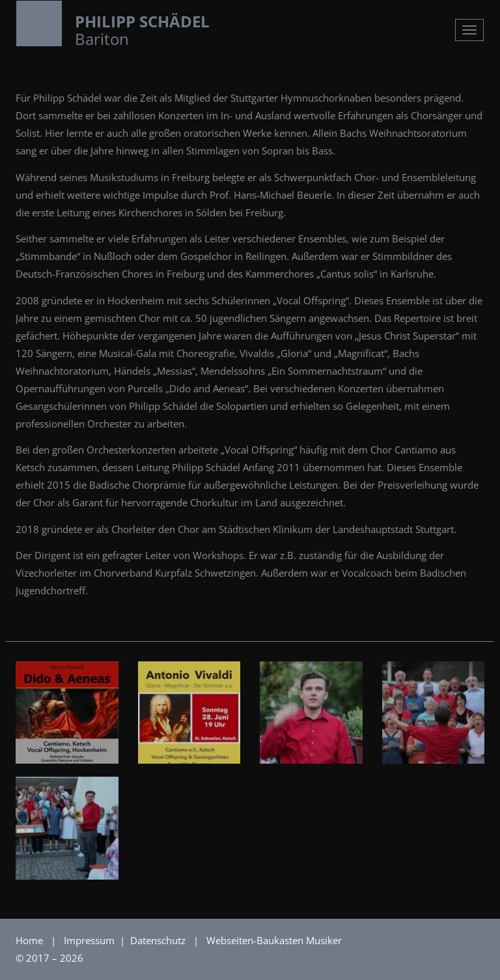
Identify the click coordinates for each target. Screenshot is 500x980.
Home (29, 940)
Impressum (90, 940)
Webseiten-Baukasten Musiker (274, 940)
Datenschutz (159, 940)
